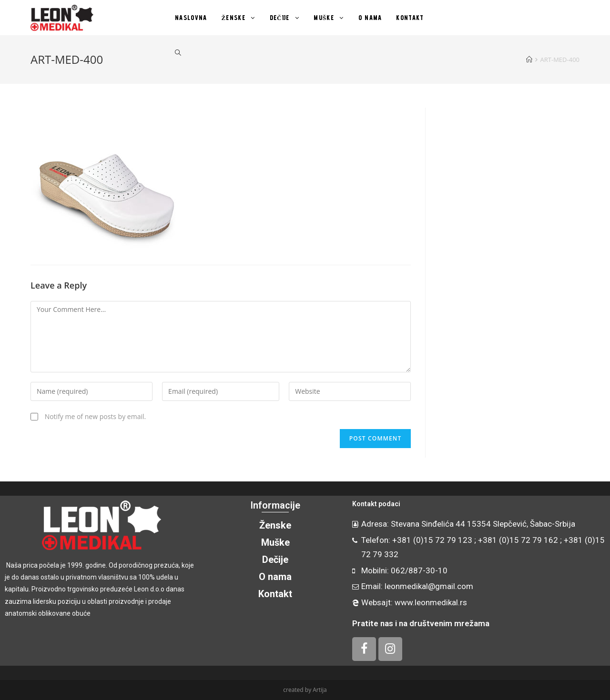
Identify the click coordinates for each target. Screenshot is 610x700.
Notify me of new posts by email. (96, 416)
